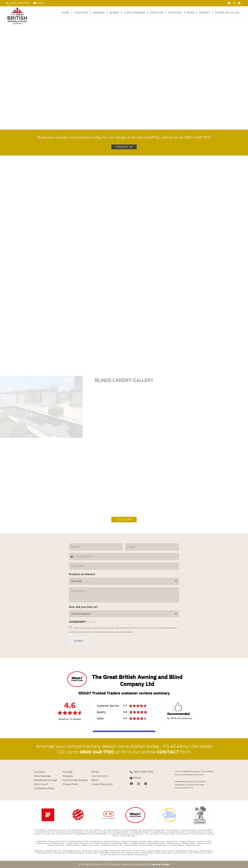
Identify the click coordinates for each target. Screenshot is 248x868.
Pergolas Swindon (146, 845)
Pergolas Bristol (96, 841)
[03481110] (109, 815)
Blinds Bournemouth (53, 851)
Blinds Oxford (105, 853)
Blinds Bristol (87, 851)
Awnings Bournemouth (57, 830)
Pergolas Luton (87, 843)
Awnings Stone (137, 834)
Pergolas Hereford (43, 843)
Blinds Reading (148, 853)
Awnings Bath (40, 830)
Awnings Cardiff (145, 830)
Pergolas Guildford (204, 841)
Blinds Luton (193, 851)
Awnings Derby (159, 830)
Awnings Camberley (112, 830)
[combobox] (72, 557)
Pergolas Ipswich (58, 843)
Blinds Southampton (163, 853)
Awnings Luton (105, 832)
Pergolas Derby (159, 841)
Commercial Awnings (75, 780)
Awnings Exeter (173, 830)
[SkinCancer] (170, 815)
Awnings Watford (199, 834)
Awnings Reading (80, 834)
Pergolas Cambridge (129, 841)
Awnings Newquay (158, 832)
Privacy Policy (70, 784)
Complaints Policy (44, 788)
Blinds (95, 772)
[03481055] (78, 815)
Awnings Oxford (49, 834)
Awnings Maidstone (121, 832)
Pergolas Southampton (90, 845)
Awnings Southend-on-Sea (119, 834)
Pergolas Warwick (162, 845)
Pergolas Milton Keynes (120, 843)
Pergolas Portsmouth (56, 845)
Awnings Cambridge (129, 830)
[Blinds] (207, 409)
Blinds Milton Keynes (44, 853)
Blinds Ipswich (181, 851)
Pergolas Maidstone (102, 843)
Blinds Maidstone (206, 851)
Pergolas (68, 776)
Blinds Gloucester (140, 851)
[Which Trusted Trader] (139, 815)
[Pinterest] (239, 3)
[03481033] (48, 815)
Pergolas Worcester (193, 845)
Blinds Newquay (60, 853)
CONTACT (168, 752)
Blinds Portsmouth (133, 853)
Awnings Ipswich (58, 832)
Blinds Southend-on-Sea (183, 853)
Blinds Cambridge (101, 851)
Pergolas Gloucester (188, 841)
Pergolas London (72, 843)
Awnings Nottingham (195, 832)
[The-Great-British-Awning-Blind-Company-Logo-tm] (17, 16)
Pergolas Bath (41, 841)
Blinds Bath (39, 851)
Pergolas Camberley (112, 841)
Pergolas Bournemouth (58, 841)
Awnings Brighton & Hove (78, 830)
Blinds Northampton (76, 853)
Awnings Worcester (128, 836)
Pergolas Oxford (189, 843)
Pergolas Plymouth (204, 843)
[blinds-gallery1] (41, 416)
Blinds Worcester (141, 855)
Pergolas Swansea (131, 845)
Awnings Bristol (96, 830)
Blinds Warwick (115, 855)
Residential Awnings (45, 780)
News (95, 780)
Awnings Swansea (152, 834)
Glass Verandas (42, 776)
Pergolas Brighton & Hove (79, 841)
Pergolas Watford (177, 845)
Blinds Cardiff (115, 851)
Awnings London (91, 832)
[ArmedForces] (200, 815)
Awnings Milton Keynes (139, 832)
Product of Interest (82, 574)
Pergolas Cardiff (145, 841)
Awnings (68, 772)
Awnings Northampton (176, 832)
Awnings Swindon (168, 834)
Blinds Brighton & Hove (72, 851)
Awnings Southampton (98, 834)
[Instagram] (234, 3)
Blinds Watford (128, 855)
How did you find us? (83, 607)
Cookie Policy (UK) (102, 784)
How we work (99, 776)
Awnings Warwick (184, 834)
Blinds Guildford (154, 851)
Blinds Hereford (168, 851)
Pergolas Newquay (138, 843)
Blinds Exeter (126, 851)
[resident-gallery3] (124, 413)
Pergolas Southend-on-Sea (112, 845)
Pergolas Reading (73, 845)
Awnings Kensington (75, 832)
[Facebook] (229, 3)
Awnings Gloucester (188, 830)
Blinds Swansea (200, 853)
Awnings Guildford (205, 830)
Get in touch (41, 784)
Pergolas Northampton (156, 843)
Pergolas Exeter (172, 841)
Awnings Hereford (43, 832)
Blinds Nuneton (92, 853)
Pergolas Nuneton (174, 843)
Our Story (39, 772)
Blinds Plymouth (118, 853)
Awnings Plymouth (64, 834)
